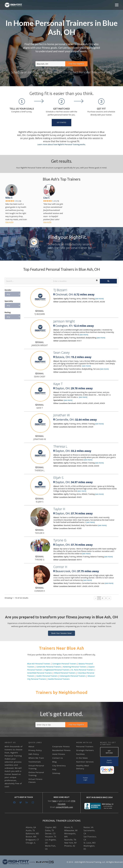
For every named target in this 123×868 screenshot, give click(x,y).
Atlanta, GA (31, 827)
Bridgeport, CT (32, 840)
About (31, 746)
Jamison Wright (64, 321)
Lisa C (46, 198)
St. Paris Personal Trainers (82, 670)
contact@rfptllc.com (64, 807)
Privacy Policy (35, 750)
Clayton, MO (51, 827)
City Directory (59, 766)
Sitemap (56, 773)
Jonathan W (61, 415)
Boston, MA (31, 837)
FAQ (54, 769)
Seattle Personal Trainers (59, 679)
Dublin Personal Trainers (47, 676)
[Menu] (117, 5)
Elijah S (58, 478)
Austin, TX (30, 830)
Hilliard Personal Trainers (65, 673)
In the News (82, 758)
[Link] (13, 5)
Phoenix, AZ (70, 846)
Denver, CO (50, 834)
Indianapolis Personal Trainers (72, 676)
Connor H (60, 567)
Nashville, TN (70, 840)
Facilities (80, 754)
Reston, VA (89, 827)
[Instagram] (33, 802)
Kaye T (58, 384)
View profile (9, 222)
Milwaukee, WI (71, 830)
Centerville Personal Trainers (49, 667)
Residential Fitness (61, 750)
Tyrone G (60, 540)
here (54, 801)
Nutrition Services (85, 762)
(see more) (99, 299)
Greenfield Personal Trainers (40, 673)
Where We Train (36, 758)
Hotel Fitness (59, 754)
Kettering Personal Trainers (75, 667)
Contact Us (58, 758)
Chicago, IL (31, 843)
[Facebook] (14, 802)
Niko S (9, 198)
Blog (54, 762)
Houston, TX (51, 837)
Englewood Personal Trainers (57, 670)
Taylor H (59, 509)
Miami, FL (69, 827)
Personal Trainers (85, 746)
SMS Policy (34, 754)
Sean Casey (61, 352)
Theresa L (60, 446)
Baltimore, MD (32, 834)
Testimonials (35, 762)
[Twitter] (21, 802)
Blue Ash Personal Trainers (39, 664)
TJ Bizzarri (60, 290)
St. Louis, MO (90, 843)
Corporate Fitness (61, 746)
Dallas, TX (49, 830)
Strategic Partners (85, 750)
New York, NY (70, 843)
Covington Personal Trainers (64, 664)
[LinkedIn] (27, 802)
